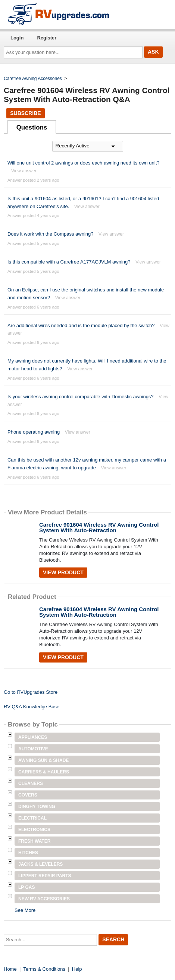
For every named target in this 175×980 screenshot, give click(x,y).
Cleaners (31, 783)
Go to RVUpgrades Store (31, 692)
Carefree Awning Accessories (33, 79)
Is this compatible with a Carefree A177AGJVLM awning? (69, 262)
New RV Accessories (44, 899)
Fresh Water (34, 841)
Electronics (34, 830)
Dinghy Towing (37, 807)
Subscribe (25, 113)
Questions (32, 127)
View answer (24, 171)
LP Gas (26, 887)
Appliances (33, 737)
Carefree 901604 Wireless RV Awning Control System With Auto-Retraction (99, 527)
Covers (28, 795)
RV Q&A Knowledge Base (32, 707)
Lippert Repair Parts (45, 876)
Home (10, 969)
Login (17, 38)
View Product (63, 572)
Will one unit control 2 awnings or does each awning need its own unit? (84, 163)
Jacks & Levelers (40, 864)
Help (77, 969)
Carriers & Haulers (44, 772)
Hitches (28, 853)
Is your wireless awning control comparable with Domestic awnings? (81, 397)
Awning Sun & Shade (43, 760)
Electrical (32, 818)
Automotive (33, 749)
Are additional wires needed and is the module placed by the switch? (81, 325)
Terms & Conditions (44, 969)
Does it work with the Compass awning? (51, 234)
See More (25, 910)
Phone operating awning (34, 432)
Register (47, 38)
